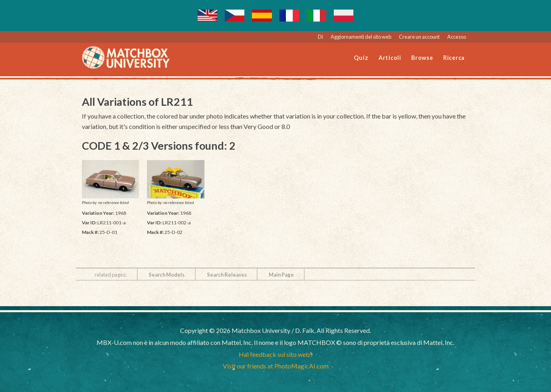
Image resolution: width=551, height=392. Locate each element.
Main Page (281, 275)
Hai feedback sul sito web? (276, 354)
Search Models (166, 275)
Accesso (457, 37)
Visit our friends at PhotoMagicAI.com (276, 366)
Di (320, 37)
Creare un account (419, 37)
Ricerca (454, 58)
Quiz (361, 58)
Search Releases (227, 275)
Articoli (390, 58)
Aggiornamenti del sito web (361, 37)
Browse (422, 58)
